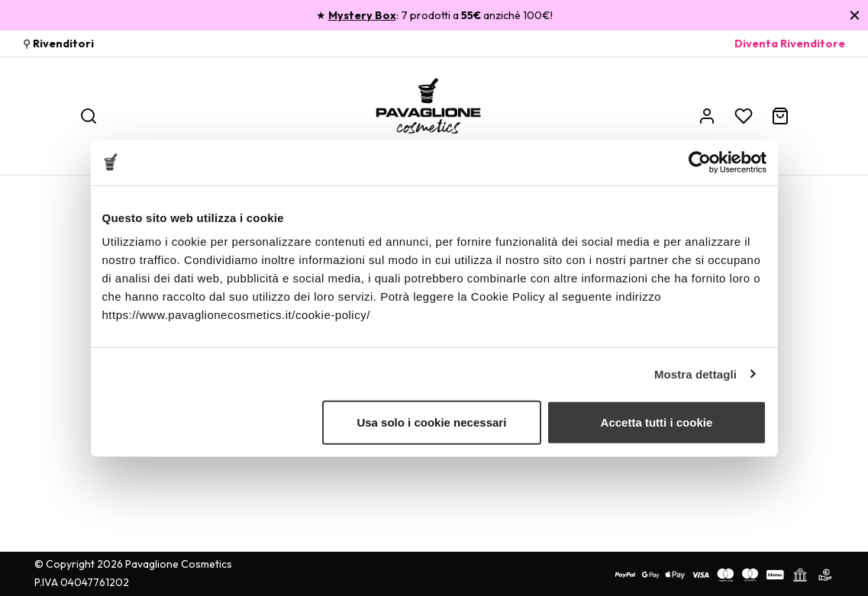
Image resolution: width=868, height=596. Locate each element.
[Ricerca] (89, 116)
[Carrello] (780, 116)
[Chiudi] (855, 15)
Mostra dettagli (695, 374)
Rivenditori (63, 43)
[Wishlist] (744, 116)
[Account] (707, 116)
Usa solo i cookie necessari (431, 422)
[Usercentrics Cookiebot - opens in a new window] (700, 162)
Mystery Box (362, 15)
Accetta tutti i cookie (657, 422)
